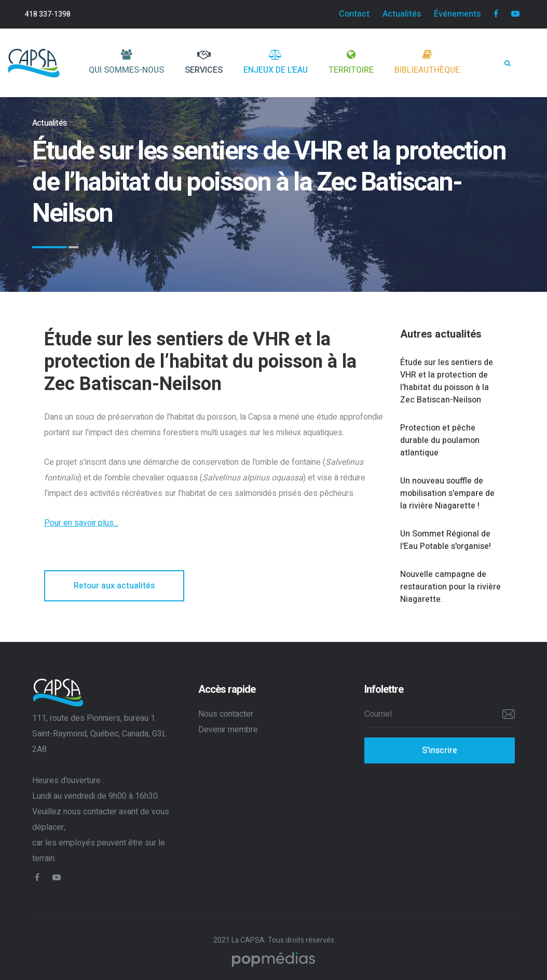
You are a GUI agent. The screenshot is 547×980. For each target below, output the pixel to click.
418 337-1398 (48, 14)
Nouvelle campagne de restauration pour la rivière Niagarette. (450, 587)
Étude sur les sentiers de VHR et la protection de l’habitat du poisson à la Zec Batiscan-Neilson (447, 381)
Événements (457, 14)
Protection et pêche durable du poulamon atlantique (440, 440)
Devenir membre (228, 730)
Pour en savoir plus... (81, 523)
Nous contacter (226, 714)
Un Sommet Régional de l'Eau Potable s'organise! (446, 540)
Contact (354, 14)
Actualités (402, 14)
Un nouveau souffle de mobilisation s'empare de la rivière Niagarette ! (447, 493)
